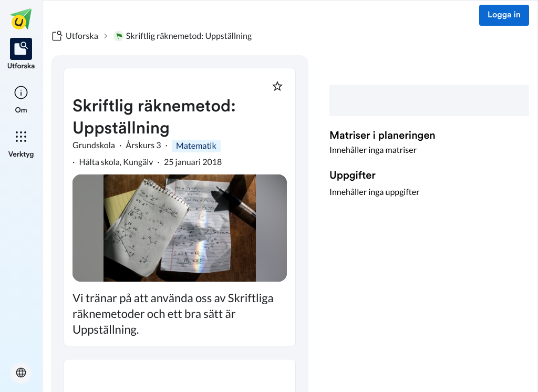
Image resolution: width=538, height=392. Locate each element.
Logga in (504, 15)
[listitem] (21, 55)
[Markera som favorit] (277, 86)
